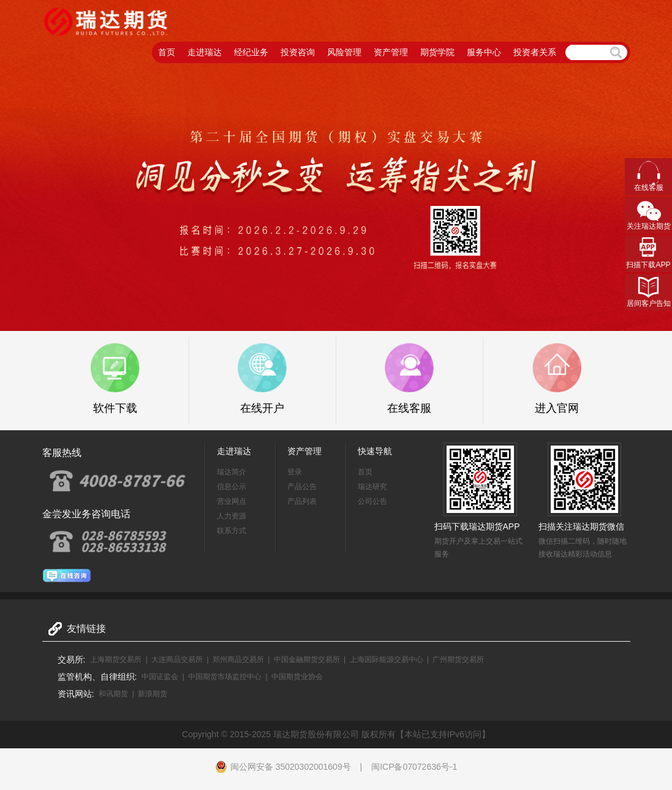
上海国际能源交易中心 (387, 659)
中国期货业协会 (297, 677)
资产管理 (391, 52)
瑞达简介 (232, 472)
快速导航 (375, 451)
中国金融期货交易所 (307, 659)
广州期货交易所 (458, 659)
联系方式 (232, 531)
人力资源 (232, 516)
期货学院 (437, 52)
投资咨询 (298, 52)
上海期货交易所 (116, 659)
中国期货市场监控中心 (225, 677)
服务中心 (484, 52)
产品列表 (302, 501)
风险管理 (344, 52)
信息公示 (232, 487)
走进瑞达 (205, 52)
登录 (295, 472)
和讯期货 (113, 694)
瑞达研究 (372, 487)
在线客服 (649, 188)
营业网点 (232, 501)
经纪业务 (251, 52)
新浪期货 (153, 694)
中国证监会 (160, 677)
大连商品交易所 (177, 659)
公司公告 (372, 501)
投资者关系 (535, 52)
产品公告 (302, 487)
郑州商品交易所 (238, 659)
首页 (167, 52)
